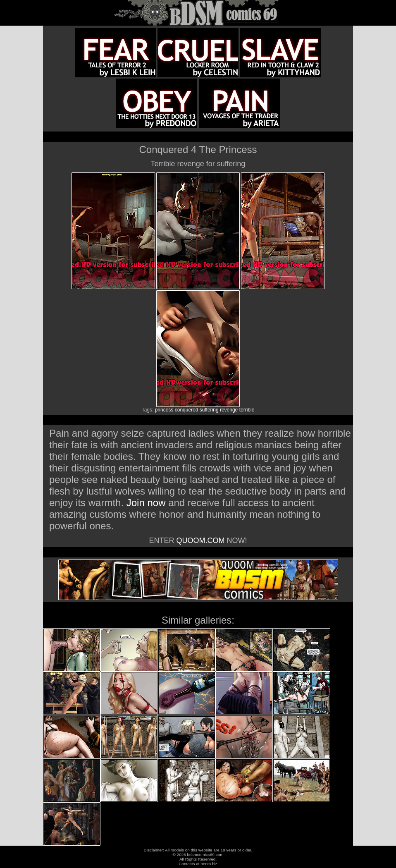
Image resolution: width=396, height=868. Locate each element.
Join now (147, 503)
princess (164, 410)
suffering (209, 410)
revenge (229, 410)
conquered (187, 410)
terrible (247, 410)
